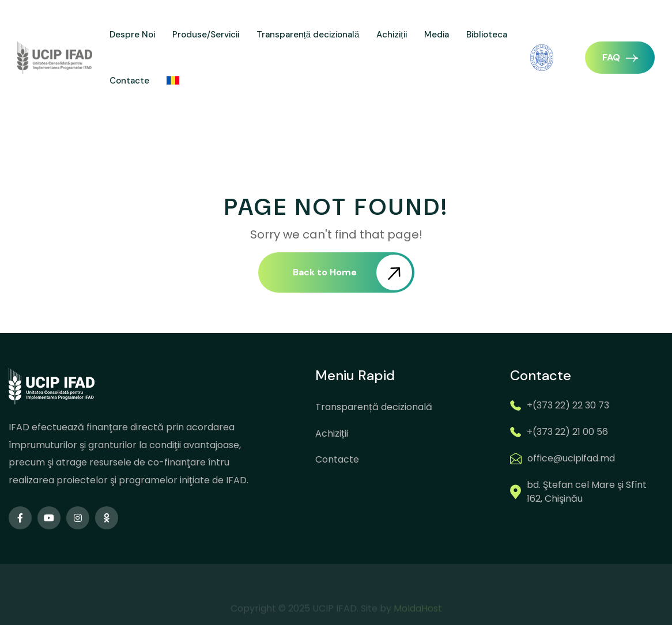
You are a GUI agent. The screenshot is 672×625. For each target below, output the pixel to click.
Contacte (129, 81)
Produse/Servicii (206, 35)
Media (437, 35)
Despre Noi (132, 35)
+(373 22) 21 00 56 (567, 432)
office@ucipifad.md (571, 458)
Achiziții (391, 35)
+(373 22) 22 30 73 (568, 405)
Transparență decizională (308, 35)
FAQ (620, 57)
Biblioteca (487, 35)
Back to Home (352, 272)
